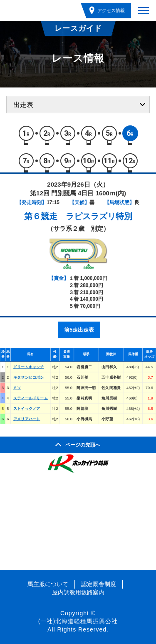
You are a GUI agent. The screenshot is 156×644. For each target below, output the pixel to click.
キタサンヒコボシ (29, 377)
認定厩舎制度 (99, 584)
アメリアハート (27, 419)
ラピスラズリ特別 (99, 216)
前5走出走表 (79, 330)
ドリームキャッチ (29, 367)
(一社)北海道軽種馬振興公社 (78, 621)
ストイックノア (27, 408)
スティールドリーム (31, 398)
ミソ (17, 388)
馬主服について (48, 584)
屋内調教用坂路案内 (78, 592)
